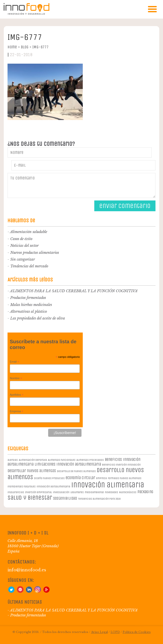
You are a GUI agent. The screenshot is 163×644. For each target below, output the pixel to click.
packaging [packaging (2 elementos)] (145, 492)
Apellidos (17, 395)
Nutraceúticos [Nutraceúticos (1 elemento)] (128, 492)
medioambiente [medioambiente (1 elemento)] (94, 492)
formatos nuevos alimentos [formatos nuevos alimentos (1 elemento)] (125, 478)
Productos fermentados (28, 298)
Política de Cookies (137, 632)
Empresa (17, 411)
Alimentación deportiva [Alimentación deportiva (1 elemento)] (33, 460)
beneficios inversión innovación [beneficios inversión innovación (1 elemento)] (121, 465)
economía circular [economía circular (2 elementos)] (80, 478)
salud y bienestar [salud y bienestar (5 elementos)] (30, 498)
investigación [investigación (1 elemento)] (61, 492)
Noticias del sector (24, 246)
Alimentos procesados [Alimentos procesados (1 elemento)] (90, 460)
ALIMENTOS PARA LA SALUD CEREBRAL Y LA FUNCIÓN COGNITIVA (74, 291)
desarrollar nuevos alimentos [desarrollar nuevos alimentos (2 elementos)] (32, 471)
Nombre (16, 378)
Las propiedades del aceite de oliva (38, 318)
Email (14, 362)
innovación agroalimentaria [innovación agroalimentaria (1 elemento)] (53, 487)
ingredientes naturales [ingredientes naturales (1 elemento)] (22, 487)
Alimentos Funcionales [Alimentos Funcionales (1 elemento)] (62, 460)
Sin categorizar (23, 259)
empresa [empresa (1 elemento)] (101, 478)
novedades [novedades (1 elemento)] (111, 492)
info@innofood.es (27, 570)
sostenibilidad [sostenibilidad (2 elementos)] (65, 498)
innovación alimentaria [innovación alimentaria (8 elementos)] (108, 485)
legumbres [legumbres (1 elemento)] (77, 492)
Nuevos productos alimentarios (35, 253)
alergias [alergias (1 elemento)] (13, 460)
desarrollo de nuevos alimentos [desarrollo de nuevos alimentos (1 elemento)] (76, 471)
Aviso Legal (99, 632)
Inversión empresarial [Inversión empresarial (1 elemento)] (38, 492)
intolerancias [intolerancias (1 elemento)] (16, 492)
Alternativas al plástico (28, 311)
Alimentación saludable (29, 232)
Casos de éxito (21, 239)
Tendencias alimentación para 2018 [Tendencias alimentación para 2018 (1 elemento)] (99, 499)
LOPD (115, 632)
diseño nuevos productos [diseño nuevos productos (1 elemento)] (49, 478)
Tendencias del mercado (29, 266)
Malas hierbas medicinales (31, 305)
